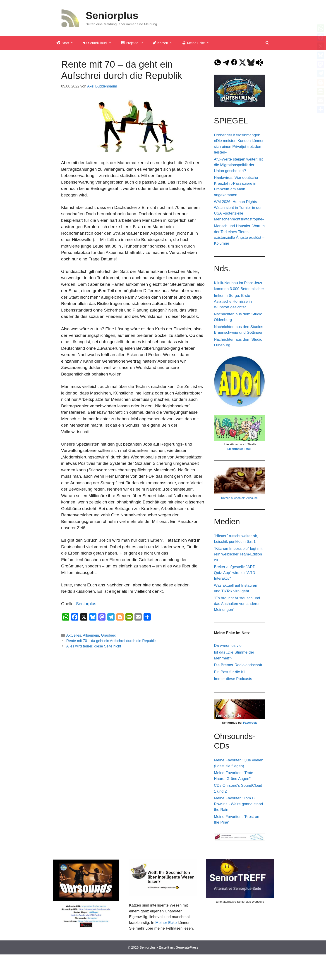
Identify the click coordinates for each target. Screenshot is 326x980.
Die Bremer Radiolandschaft (238, 665)
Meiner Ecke (166, 923)
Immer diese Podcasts (233, 679)
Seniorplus (112, 15)
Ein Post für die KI (229, 672)
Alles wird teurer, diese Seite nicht (94, 646)
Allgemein (91, 635)
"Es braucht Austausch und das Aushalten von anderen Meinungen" (237, 604)
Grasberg (109, 635)
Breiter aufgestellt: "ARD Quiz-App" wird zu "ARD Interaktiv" (235, 573)
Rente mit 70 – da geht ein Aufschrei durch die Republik (111, 641)
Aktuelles (74, 635)
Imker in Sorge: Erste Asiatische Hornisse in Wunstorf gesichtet (233, 301)
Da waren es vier (228, 646)
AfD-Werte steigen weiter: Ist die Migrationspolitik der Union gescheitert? (238, 165)
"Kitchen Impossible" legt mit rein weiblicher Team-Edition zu (238, 554)
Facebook (250, 723)
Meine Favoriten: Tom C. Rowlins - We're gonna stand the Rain (238, 804)
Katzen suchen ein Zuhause (239, 498)
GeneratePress (187, 947)
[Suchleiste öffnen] (267, 43)
